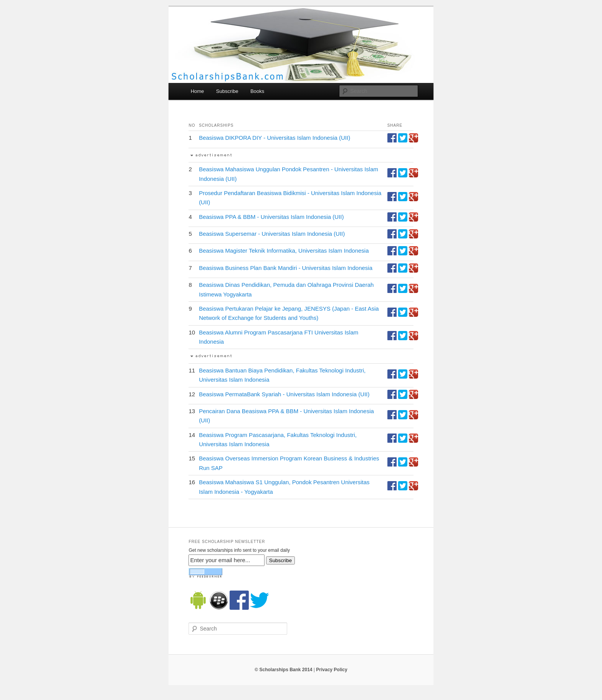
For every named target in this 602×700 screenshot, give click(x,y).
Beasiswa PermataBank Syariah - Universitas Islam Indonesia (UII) (284, 394)
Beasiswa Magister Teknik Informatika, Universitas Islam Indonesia (284, 251)
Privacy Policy (332, 670)
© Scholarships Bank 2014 (283, 670)
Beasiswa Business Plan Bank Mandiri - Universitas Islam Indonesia (286, 268)
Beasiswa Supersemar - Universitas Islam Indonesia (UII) (272, 234)
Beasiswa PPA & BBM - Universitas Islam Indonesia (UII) (271, 217)
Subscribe (227, 91)
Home (198, 91)
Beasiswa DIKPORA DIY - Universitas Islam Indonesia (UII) (275, 138)
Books (257, 91)
